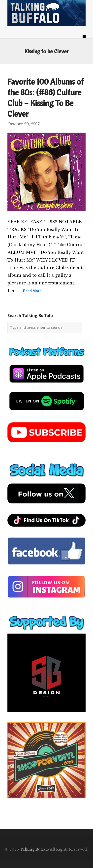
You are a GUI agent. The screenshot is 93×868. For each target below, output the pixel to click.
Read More (32, 291)
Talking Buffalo (34, 849)
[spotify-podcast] (47, 412)
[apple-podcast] (47, 385)
